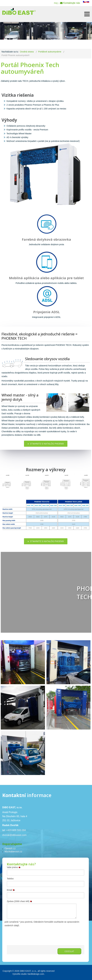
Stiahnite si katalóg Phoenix (46, 444)
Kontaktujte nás (72, 3)
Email (11, 890)
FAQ (56, 3)
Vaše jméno (14, 867)
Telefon (10, 879)
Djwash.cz (10, 848)
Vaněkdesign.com (36, 974)
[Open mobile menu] (87, 14)
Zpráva (20, 901)
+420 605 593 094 (16, 830)
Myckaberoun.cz (13, 852)
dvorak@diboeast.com (14, 835)
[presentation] (30, 933)
